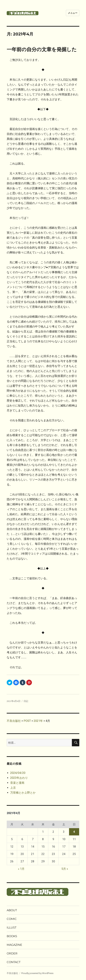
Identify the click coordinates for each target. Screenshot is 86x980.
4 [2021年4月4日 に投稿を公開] (74, 832)
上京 (13, 788)
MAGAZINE (14, 945)
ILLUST (12, 928)
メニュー (73, 13)
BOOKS (12, 936)
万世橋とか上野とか (23, 793)
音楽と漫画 (17, 783)
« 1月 (21, 869)
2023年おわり (19, 778)
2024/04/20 (18, 773)
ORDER (12, 953)
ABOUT (12, 910)
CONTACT (14, 962)
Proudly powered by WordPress (37, 973)
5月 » (65, 869)
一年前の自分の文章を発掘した (42, 49)
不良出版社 (12, 973)
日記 (26, 701)
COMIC (12, 919)
